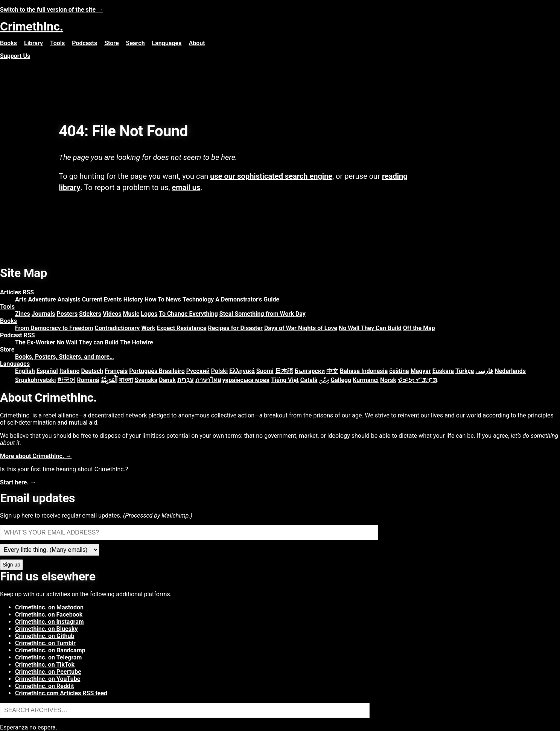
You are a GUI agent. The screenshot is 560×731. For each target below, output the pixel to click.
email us (186, 187)
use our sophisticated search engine (271, 176)
